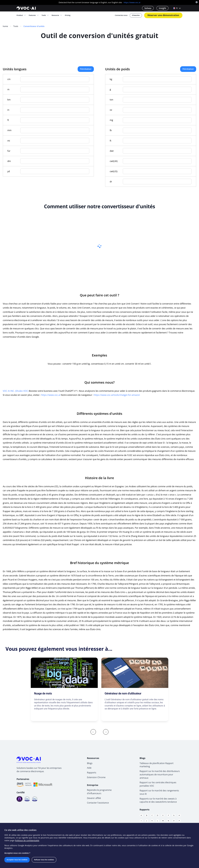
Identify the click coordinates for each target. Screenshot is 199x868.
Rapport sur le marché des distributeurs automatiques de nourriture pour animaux (160, 775)
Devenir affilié (94, 798)
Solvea (148, 8)
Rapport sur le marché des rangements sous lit (159, 792)
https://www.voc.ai (132, 2)
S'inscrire (136, 15)
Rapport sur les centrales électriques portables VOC (158, 784)
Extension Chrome (96, 777)
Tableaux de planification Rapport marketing (156, 765)
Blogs (90, 763)
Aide (89, 768)
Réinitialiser (86, 69)
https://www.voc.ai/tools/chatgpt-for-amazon (117, 395)
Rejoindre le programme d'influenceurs (99, 792)
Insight (163, 8)
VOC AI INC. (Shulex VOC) (16, 391)
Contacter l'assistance (98, 803)
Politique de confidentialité (27, 840)
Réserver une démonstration (163, 15)
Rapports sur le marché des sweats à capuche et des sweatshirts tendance (158, 800)
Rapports (92, 773)
